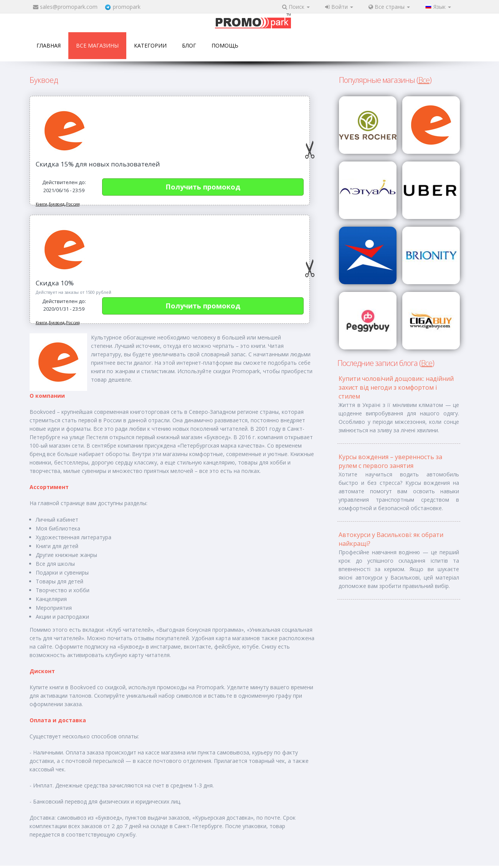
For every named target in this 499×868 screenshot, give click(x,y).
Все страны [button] (389, 7)
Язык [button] (438, 7)
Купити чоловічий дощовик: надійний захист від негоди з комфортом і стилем (396, 387)
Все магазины (97, 45)
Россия (73, 204)
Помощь (225, 45)
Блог (189, 45)
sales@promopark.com (69, 7)
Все (424, 80)
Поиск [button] (296, 7)
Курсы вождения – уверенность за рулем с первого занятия (390, 461)
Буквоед (57, 204)
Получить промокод (203, 187)
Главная (49, 45)
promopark (127, 7)
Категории (150, 45)
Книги (41, 204)
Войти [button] (339, 7)
